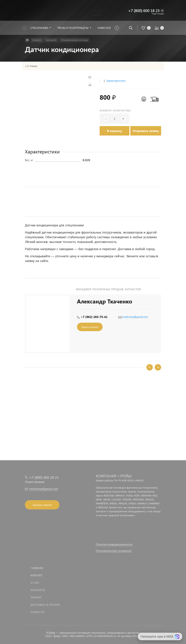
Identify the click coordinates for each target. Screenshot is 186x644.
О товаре (32, 66)
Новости (37, 612)
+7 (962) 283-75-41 (94, 317)
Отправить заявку (146, 131)
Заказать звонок (42, 505)
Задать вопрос (90, 327)
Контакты (38, 590)
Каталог (37, 575)
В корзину (115, 131)
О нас (35, 583)
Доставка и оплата (45, 605)
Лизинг (36, 597)
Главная (37, 568)
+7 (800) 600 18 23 (144, 10)
